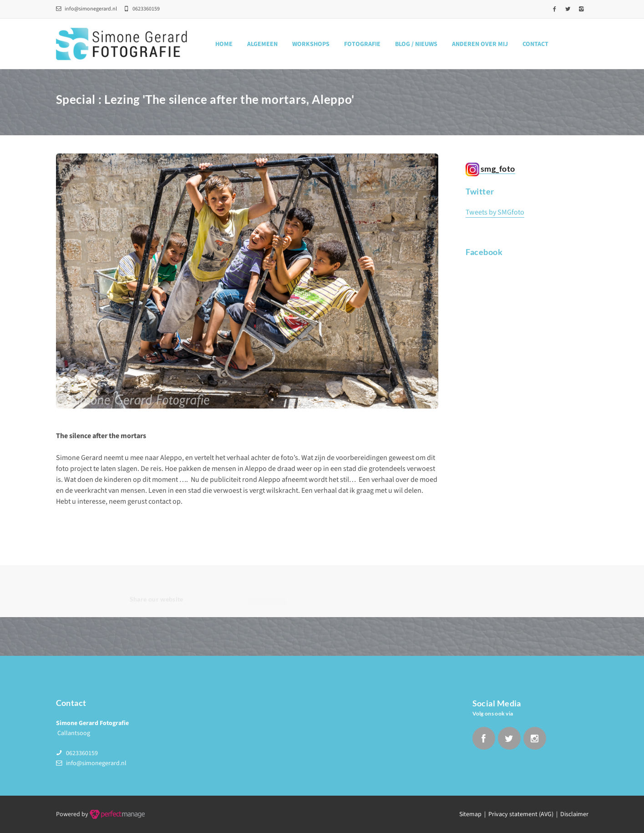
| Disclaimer (571, 814)
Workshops (311, 44)
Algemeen (262, 44)
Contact (535, 44)
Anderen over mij (480, 44)
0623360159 (82, 753)
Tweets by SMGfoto (495, 213)
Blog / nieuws (416, 44)
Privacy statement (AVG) (521, 814)
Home (224, 44)
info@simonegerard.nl (86, 9)
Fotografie (362, 44)
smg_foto (490, 169)
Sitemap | (474, 814)
